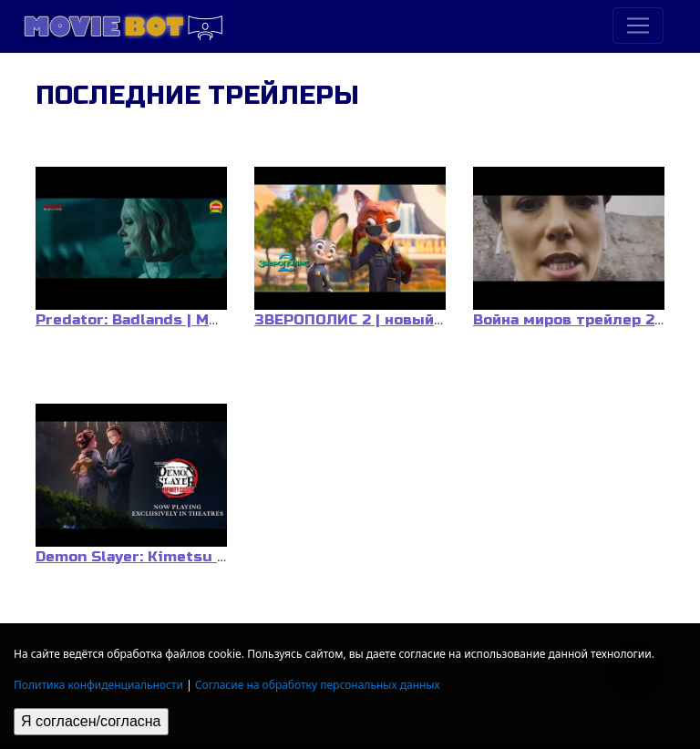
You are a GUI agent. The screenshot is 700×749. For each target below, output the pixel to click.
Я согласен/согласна (91, 721)
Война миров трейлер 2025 (578, 320)
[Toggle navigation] (638, 26)
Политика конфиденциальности (98, 685)
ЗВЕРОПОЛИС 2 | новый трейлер (379, 320)
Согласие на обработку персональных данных (318, 685)
